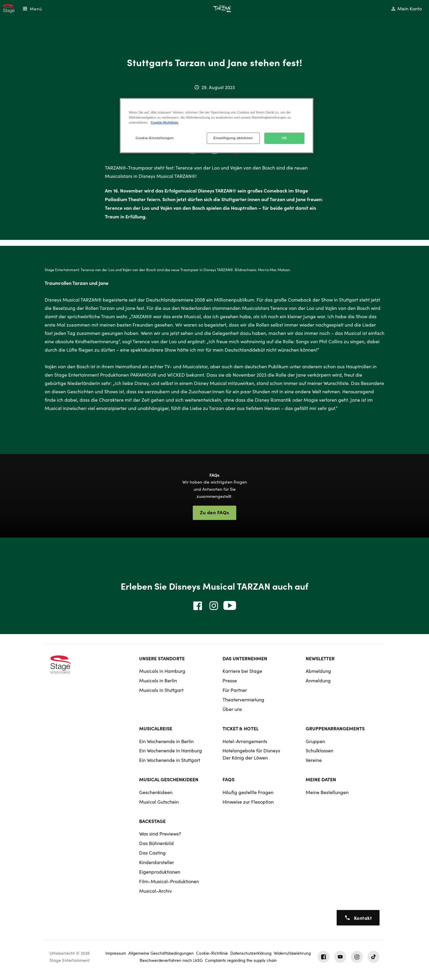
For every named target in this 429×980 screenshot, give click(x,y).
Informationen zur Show (101, 516)
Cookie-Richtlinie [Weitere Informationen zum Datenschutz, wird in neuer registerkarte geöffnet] (165, 122)
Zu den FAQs (214, 512)
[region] (217, 126)
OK (284, 138)
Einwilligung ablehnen (233, 138)
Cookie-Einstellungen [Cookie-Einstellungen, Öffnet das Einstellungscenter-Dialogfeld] (155, 138)
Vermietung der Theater (328, 516)
